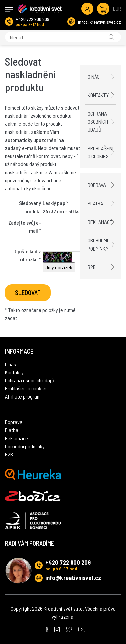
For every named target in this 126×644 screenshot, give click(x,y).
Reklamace (100, 222)
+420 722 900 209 (33, 19)
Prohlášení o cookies (100, 152)
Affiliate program (23, 396)
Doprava (97, 185)
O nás (94, 77)
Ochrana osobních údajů (98, 122)
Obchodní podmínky (98, 244)
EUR (117, 9)
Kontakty (98, 95)
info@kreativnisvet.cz (99, 22)
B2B (92, 267)
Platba (95, 203)
